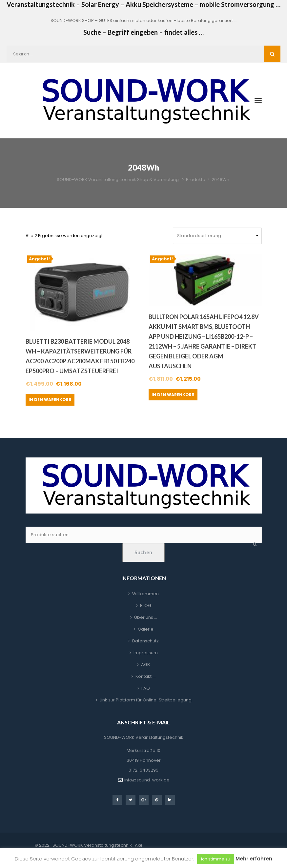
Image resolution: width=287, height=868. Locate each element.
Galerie (146, 629)
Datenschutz (145, 641)
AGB (145, 665)
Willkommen (145, 594)
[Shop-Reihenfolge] (217, 236)
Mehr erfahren (254, 859)
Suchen (143, 552)
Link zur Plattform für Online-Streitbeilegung (146, 700)
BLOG (146, 606)
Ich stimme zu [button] (216, 859)
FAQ (146, 688)
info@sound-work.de (147, 780)
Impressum (146, 653)
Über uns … (146, 617)
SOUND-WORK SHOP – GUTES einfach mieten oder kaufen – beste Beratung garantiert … (144, 20)
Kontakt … (145, 676)
